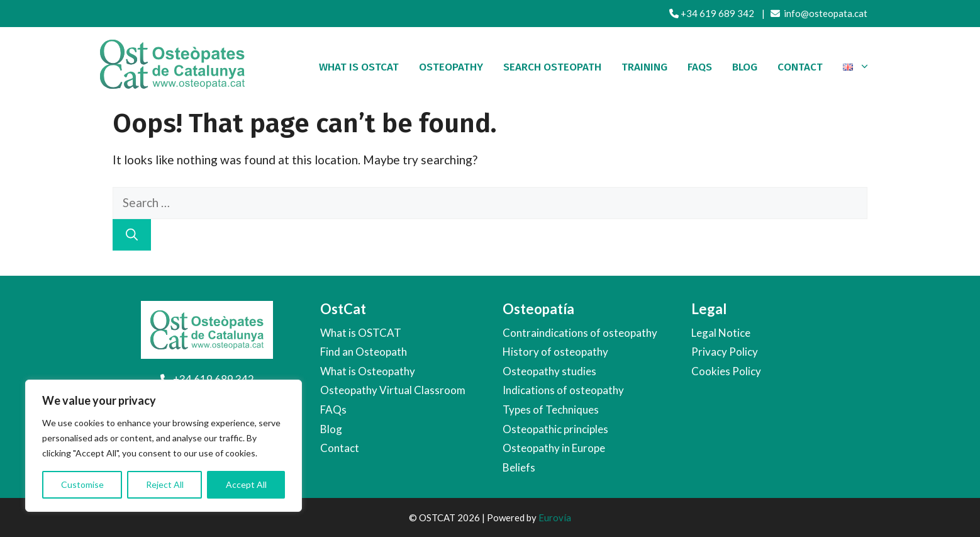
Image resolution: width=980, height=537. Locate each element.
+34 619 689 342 (712, 13)
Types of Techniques (551, 410)
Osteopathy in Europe (554, 448)
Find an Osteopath (364, 352)
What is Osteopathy (368, 371)
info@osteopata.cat (819, 13)
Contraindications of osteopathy (580, 333)
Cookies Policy (726, 371)
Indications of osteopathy (563, 390)
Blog (745, 67)
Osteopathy (451, 67)
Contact (800, 67)
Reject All (165, 484)
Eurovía (555, 517)
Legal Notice (721, 333)
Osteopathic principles (555, 429)
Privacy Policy (725, 352)
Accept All (246, 484)
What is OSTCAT (359, 67)
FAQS (700, 67)
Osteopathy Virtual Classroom (393, 390)
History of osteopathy (555, 352)
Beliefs (519, 467)
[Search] (132, 235)
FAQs (333, 410)
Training (644, 67)
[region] (164, 446)
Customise (82, 484)
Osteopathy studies (549, 371)
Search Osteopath (552, 67)
